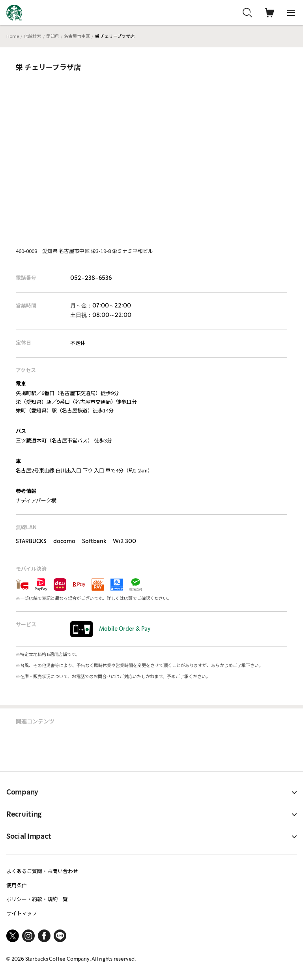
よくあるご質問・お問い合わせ (42, 871)
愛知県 (53, 36)
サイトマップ (22, 913)
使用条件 (17, 885)
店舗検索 (32, 36)
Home (13, 36)
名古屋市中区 (77, 36)
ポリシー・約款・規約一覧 (37, 899)
